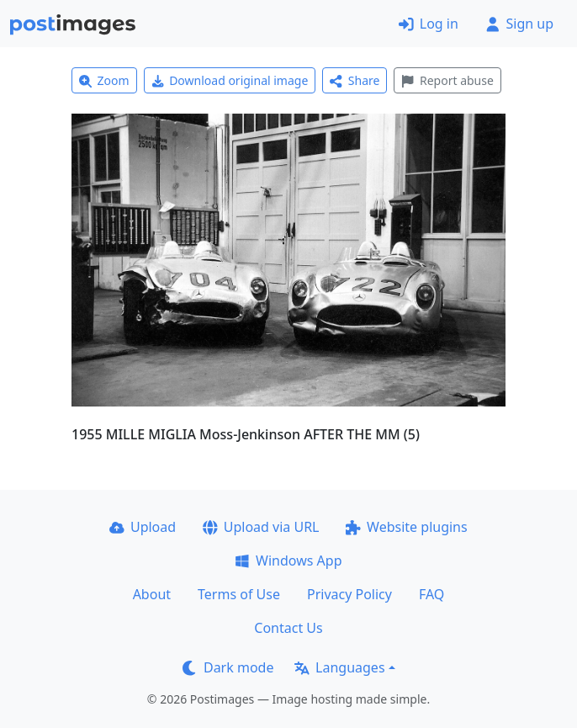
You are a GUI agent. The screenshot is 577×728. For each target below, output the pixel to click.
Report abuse (447, 80)
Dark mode (228, 667)
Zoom (104, 80)
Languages (339, 667)
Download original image (230, 80)
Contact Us (288, 628)
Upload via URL (261, 527)
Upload (143, 527)
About (152, 594)
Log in (429, 24)
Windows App (288, 561)
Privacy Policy (349, 594)
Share (355, 80)
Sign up (519, 24)
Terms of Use (239, 594)
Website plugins (406, 527)
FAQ (431, 594)
